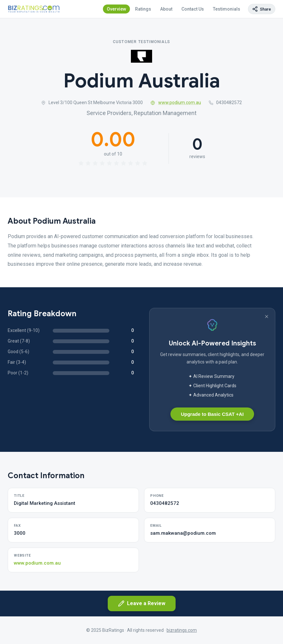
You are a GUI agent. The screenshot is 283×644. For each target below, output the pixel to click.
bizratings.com (182, 630)
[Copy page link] (262, 9)
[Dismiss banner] (267, 317)
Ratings (143, 9)
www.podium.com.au (176, 103)
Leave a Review (142, 604)
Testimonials (227, 9)
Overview (116, 9)
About (166, 9)
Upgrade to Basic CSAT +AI (212, 414)
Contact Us (193, 9)
